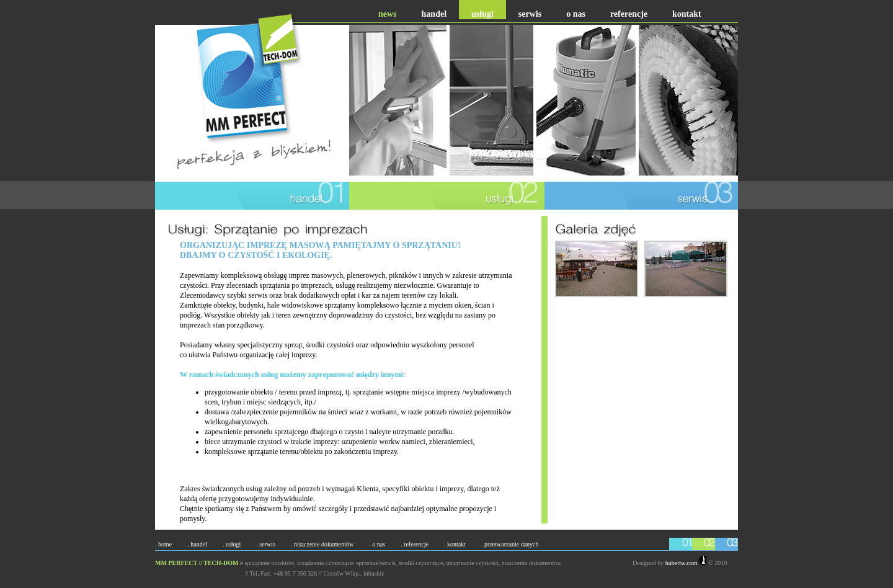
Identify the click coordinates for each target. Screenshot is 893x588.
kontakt (687, 14)
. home (163, 544)
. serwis (266, 544)
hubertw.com (686, 563)
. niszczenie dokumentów (322, 544)
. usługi (232, 544)
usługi (482, 14)
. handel (197, 544)
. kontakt (455, 544)
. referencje (415, 544)
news (388, 14)
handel (434, 14)
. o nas (377, 544)
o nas (576, 14)
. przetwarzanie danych (510, 544)
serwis (530, 14)
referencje (629, 14)
